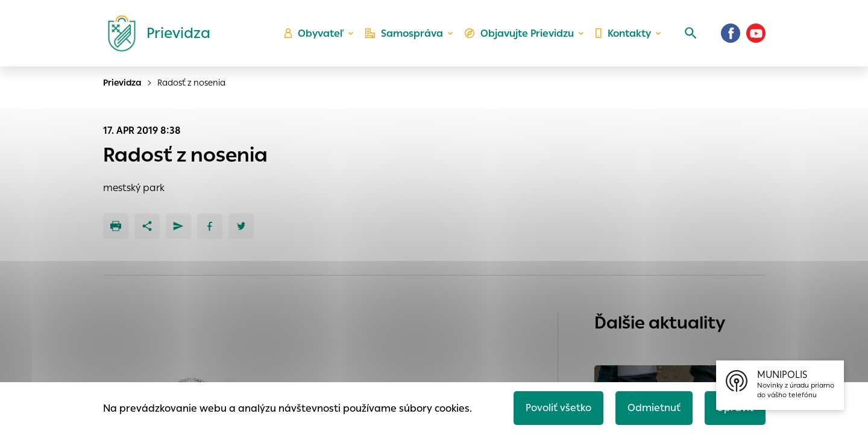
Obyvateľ (314, 33)
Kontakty (623, 33)
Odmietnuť (654, 408)
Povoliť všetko (558, 408)
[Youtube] (756, 33)
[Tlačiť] (116, 226)
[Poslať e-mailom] (178, 226)
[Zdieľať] (147, 226)
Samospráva (404, 33)
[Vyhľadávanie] (691, 33)
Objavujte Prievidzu (519, 33)
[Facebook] (731, 33)
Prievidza (122, 83)
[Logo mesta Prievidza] (154, 33)
